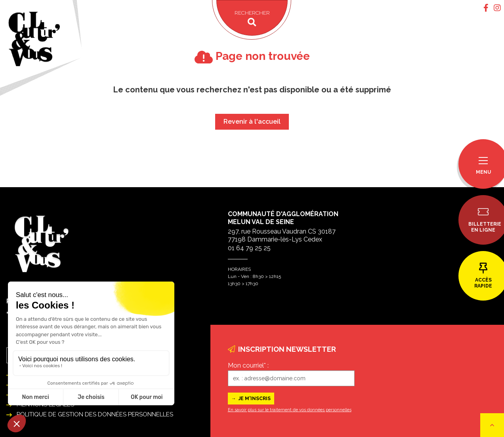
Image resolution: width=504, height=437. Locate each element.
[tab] (486, 8)
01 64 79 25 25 (249, 248)
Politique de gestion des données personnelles (95, 414)
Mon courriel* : (248, 365)
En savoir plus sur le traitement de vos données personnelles (290, 410)
